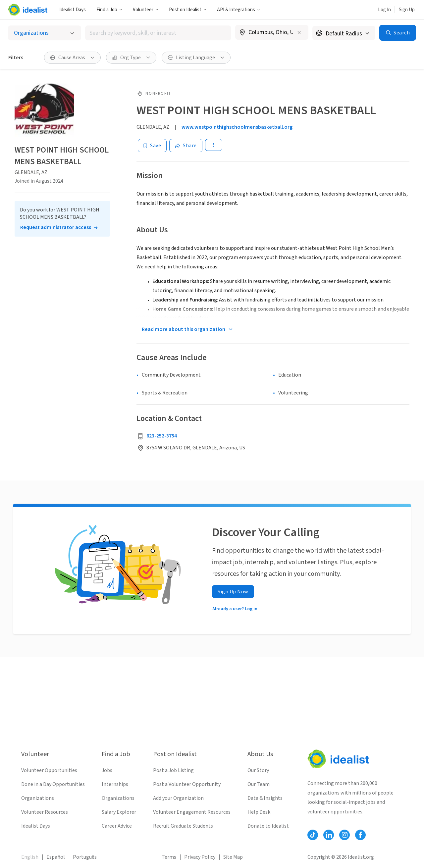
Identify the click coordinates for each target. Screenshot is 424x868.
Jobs (107, 770)
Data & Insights (265, 798)
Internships (115, 784)
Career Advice (117, 826)
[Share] (186, 146)
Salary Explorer (119, 812)
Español (56, 857)
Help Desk (259, 812)
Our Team (259, 784)
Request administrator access (56, 227)
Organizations (38, 798)
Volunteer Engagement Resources (192, 812)
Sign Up (407, 10)
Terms (169, 857)
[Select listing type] (45, 33)
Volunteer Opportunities (49, 770)
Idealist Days (73, 10)
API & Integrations (238, 10)
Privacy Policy (200, 857)
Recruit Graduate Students (183, 826)
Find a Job (109, 10)
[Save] (152, 146)
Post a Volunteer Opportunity (187, 784)
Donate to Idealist (268, 826)
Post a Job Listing (173, 770)
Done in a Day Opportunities (53, 784)
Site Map (233, 857)
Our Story (258, 770)
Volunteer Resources (45, 812)
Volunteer (146, 10)
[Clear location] (299, 32)
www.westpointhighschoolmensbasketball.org (237, 127)
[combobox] (158, 33)
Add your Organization (178, 798)
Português (85, 857)
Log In (384, 10)
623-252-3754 (162, 436)
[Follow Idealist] (313, 835)
